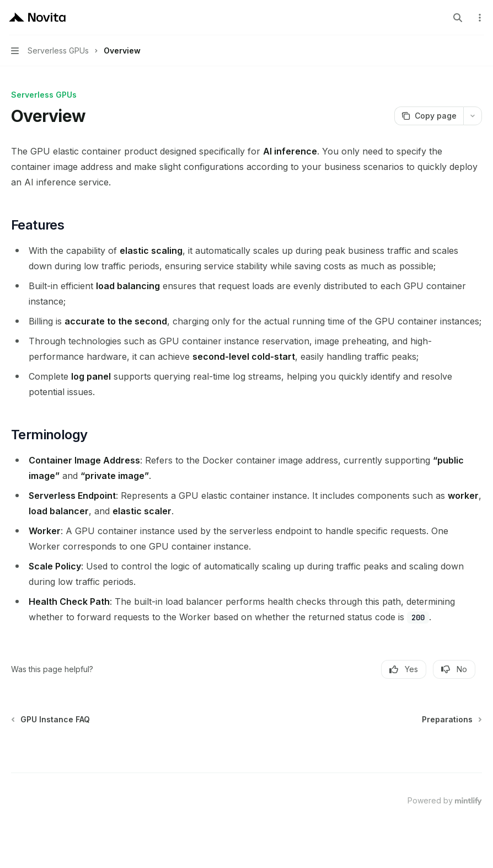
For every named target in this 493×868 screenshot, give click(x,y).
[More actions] (479, 18)
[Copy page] (429, 116)
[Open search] (458, 18)
